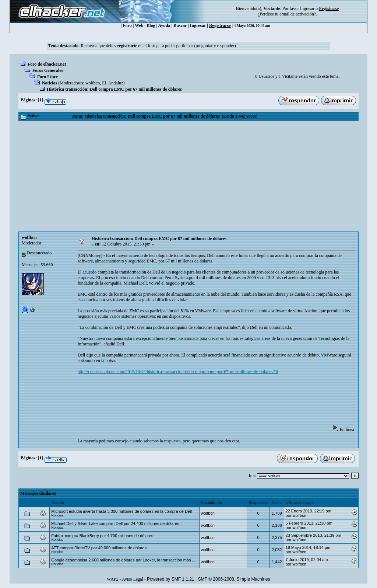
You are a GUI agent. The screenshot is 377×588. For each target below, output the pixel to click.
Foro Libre (47, 77)
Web (139, 25)
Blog (151, 25)
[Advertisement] (188, 176)
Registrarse (220, 25)
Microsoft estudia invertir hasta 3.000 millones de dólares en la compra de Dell (121, 511)
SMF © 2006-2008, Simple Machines (234, 579)
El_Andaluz (112, 83)
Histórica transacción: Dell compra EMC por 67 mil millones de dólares (114, 89)
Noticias (50, 83)
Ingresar (307, 8)
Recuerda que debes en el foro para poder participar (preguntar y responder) (158, 46)
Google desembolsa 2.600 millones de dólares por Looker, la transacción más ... (123, 560)
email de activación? (298, 14)
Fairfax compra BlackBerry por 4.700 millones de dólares (102, 536)
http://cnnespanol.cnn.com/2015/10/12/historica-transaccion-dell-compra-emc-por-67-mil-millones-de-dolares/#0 (178, 372)
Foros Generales (48, 70)
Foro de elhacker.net (47, 64)
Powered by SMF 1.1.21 (171, 579)
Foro (127, 25)
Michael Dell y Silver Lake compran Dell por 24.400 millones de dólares (115, 523)
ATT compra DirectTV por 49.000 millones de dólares (99, 548)
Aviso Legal (133, 579)
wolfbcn (93, 83)
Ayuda (164, 25)
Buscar (180, 25)
